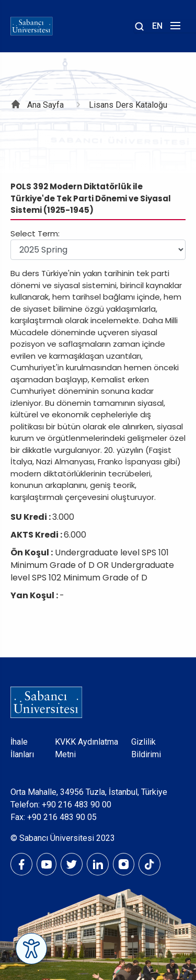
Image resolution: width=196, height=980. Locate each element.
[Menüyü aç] (174, 29)
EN (157, 26)
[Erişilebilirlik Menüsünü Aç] (31, 949)
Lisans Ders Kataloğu (128, 105)
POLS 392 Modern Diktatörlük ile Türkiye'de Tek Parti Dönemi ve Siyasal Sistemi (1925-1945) (91, 198)
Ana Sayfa (45, 105)
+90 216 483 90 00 (77, 805)
